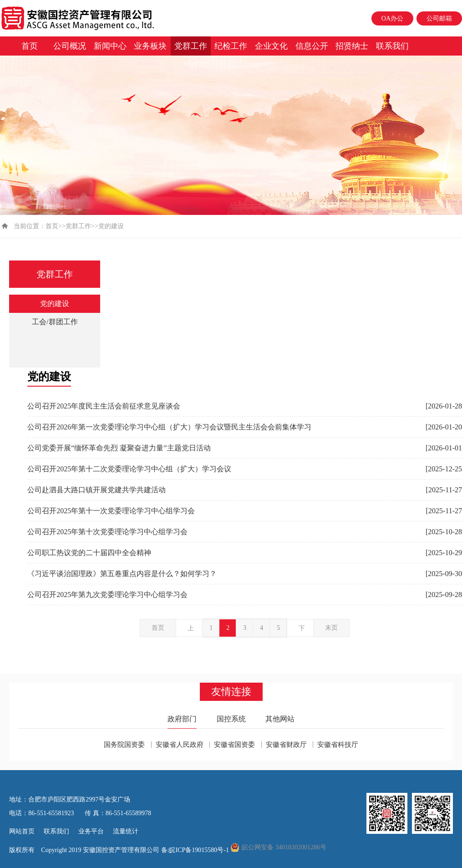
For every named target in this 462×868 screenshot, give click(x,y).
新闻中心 (110, 46)
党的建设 (55, 304)
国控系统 (231, 719)
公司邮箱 (439, 18)
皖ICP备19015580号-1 (200, 850)
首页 (30, 46)
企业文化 (271, 46)
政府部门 (182, 719)
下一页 (302, 631)
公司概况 (70, 46)
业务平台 (91, 831)
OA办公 (392, 18)
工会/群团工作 (55, 322)
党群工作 (191, 46)
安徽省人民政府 (180, 745)
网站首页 (22, 831)
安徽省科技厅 (338, 745)
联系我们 (392, 46)
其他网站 (280, 719)
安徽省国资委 (234, 745)
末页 (331, 628)
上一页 (191, 631)
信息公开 (312, 46)
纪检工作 (231, 46)
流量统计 (126, 831)
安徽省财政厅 (286, 745)
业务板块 (150, 46)
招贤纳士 (352, 46)
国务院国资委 (124, 745)
